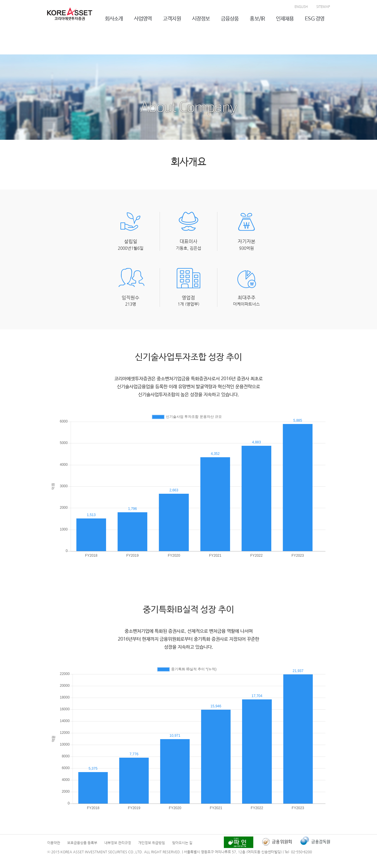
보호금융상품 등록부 (82, 843)
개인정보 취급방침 (152, 843)
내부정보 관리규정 (118, 843)
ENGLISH (301, 7)
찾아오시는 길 (182, 843)
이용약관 (54, 843)
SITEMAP (323, 7)
